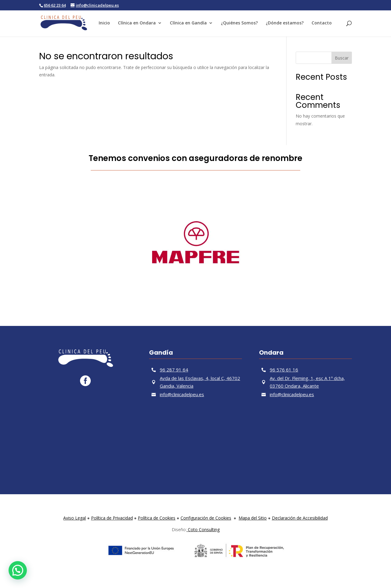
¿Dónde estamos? (285, 23)
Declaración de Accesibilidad (300, 518)
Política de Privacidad (112, 518)
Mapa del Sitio (253, 518)
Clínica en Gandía (188, 23)
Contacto (322, 23)
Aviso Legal (75, 518)
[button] (18, 570)
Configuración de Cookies (206, 518)
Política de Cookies (157, 518)
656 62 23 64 (55, 5)
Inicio (104, 23)
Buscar (342, 58)
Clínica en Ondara (137, 23)
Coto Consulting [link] (203, 530)
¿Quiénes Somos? (239, 23)
